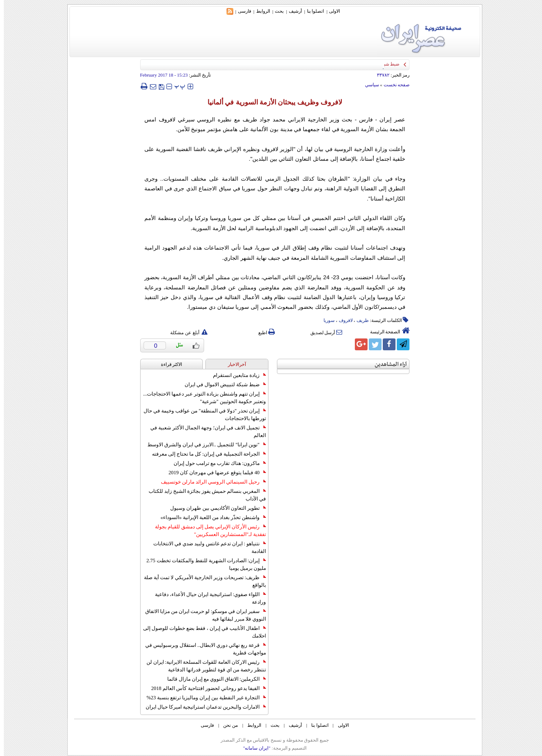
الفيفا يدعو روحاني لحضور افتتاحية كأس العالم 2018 (205, 688)
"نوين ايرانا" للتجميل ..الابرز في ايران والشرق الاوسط (203, 445)
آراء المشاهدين (387, 364)
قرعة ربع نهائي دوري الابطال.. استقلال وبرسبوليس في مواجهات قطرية (202, 649)
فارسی (241, 11)
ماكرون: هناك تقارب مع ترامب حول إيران (216, 463)
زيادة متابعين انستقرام (236, 375)
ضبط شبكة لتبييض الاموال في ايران (221, 385)
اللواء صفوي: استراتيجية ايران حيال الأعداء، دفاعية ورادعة (207, 598)
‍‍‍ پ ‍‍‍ (176, 86)
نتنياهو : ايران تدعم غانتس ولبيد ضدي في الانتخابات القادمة (206, 547)
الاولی (331, 11)
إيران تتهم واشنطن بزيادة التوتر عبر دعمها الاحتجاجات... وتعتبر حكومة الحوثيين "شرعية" (201, 398)
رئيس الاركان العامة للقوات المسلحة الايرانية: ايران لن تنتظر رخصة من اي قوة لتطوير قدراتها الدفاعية (202, 666)
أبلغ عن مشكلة (185, 333)
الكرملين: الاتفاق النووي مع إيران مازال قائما (213, 679)
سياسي (368, 85)
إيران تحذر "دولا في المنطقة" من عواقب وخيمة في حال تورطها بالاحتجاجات (201, 415)
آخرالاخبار (233, 364)
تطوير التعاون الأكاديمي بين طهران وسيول (214, 508)
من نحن (227, 725)
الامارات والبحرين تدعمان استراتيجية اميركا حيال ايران (202, 707)
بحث (275, 11)
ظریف (359, 320)
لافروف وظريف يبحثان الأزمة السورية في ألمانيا (271, 102)
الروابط (259, 11)
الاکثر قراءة (168, 364)
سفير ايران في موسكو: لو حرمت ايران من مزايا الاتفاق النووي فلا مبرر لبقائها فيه (202, 615)
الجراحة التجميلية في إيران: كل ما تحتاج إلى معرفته (205, 454)
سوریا (325, 320)
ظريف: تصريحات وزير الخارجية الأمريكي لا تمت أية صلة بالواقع (201, 581)
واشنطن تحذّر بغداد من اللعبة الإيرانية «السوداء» (209, 517)
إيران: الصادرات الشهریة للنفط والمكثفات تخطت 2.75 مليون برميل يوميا (202, 564)
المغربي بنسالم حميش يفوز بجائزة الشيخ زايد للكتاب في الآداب (203, 495)
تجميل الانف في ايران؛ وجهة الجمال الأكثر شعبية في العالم (204, 432)
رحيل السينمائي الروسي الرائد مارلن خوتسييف (210, 482)
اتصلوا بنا (312, 11)
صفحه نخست (393, 85)
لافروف (342, 320)
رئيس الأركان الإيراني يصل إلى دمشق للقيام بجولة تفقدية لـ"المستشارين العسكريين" (207, 531)
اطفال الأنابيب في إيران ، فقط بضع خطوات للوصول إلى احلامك (201, 632)
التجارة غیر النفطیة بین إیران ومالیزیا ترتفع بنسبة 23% (202, 698)
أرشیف (292, 11)
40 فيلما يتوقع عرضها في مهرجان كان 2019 (213, 473)
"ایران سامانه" (253, 748)
